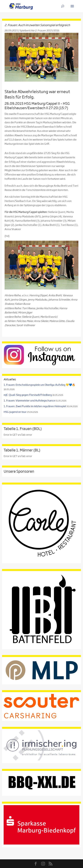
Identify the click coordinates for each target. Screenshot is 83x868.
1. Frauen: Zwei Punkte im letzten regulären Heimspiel (35, 406)
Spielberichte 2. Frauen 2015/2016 (40, 30)
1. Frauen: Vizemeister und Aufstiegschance (29, 400)
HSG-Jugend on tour (15, 412)
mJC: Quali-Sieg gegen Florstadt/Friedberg (28, 395)
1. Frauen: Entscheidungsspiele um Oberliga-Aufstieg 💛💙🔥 (39, 385)
